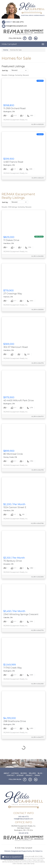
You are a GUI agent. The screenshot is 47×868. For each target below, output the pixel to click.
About (6, 773)
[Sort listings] (19, 70)
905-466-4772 (18, 22)
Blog (40, 773)
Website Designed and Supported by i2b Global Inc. (24, 851)
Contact (11, 775)
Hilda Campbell (9, 44)
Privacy (29, 775)
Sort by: (5, 71)
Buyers (24, 773)
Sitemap (20, 775)
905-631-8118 (23, 833)
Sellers (32, 773)
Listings (15, 773)
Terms (37, 775)
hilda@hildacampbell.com (16, 26)
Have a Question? (12, 857)
